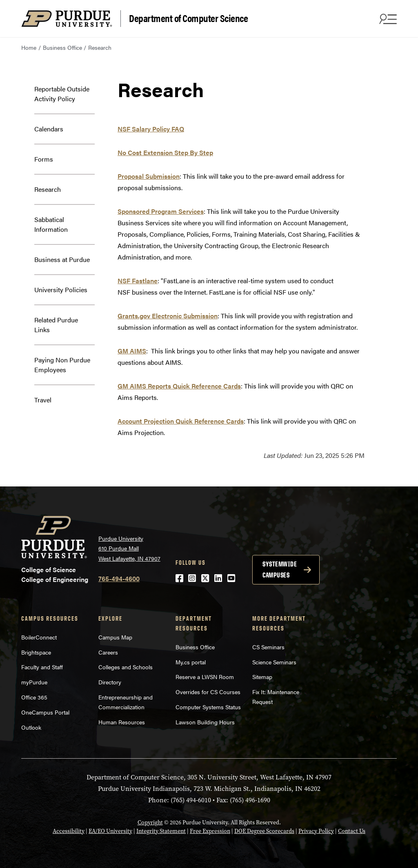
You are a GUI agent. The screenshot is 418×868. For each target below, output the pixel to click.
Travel (43, 400)
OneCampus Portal (45, 712)
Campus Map (115, 637)
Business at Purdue (62, 259)
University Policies (61, 290)
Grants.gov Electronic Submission (168, 316)
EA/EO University (110, 831)
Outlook (31, 727)
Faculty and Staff (42, 667)
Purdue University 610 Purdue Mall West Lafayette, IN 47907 (129, 548)
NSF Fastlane (138, 281)
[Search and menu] (387, 19)
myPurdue (34, 682)
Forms (44, 159)
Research (48, 189)
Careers (108, 652)
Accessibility (69, 831)
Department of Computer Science (188, 18)
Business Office (62, 47)
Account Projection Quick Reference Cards (181, 421)
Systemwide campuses (280, 569)
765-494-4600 (119, 578)
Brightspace (36, 652)
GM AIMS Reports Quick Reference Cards (179, 386)
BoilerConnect (39, 637)
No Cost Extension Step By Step (165, 152)
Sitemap (262, 677)
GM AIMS (132, 351)
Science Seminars (274, 662)
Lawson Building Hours (205, 722)
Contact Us (352, 831)
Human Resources (122, 722)
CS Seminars (268, 647)
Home (29, 47)
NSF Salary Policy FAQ (151, 129)
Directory (110, 682)
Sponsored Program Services (161, 211)
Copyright (150, 822)
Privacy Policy (316, 831)
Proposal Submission (149, 176)
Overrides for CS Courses (208, 692)
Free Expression (210, 831)
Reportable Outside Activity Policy (62, 94)
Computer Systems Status (208, 707)
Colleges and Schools (126, 667)
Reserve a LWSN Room (205, 677)
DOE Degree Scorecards (264, 831)
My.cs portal (191, 662)
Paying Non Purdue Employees (62, 365)
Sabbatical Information (51, 224)
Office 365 (34, 697)
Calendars (49, 129)
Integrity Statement (161, 831)
